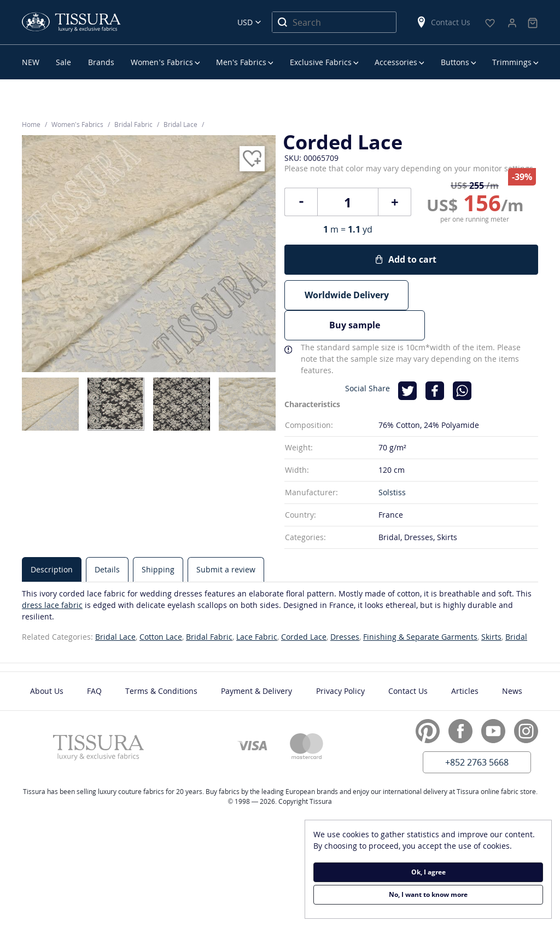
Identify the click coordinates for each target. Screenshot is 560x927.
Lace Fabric (257, 606)
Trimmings (512, 62)
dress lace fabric (52, 574)
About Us (47, 660)
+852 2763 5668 (477, 732)
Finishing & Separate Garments (420, 606)
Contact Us (443, 22)
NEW (31, 62)
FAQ (94, 660)
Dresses (345, 606)
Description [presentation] (52, 539)
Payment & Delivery (256, 660)
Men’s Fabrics (241, 62)
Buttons (455, 62)
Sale (63, 62)
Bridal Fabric (209, 606)
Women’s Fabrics (162, 62)
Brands (101, 62)
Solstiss (392, 462)
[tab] (52, 539)
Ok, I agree (428, 872)
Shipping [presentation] (158, 539)
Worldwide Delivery (347, 295)
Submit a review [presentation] (226, 539)
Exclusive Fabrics (321, 62)
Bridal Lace (115, 606)
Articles (465, 660)
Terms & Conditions (161, 660)
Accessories (396, 62)
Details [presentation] (107, 539)
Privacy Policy (340, 660)
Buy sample (476, 295)
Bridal (516, 606)
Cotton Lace (161, 606)
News (512, 660)
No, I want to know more (428, 894)
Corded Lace (304, 606)
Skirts (491, 606)
